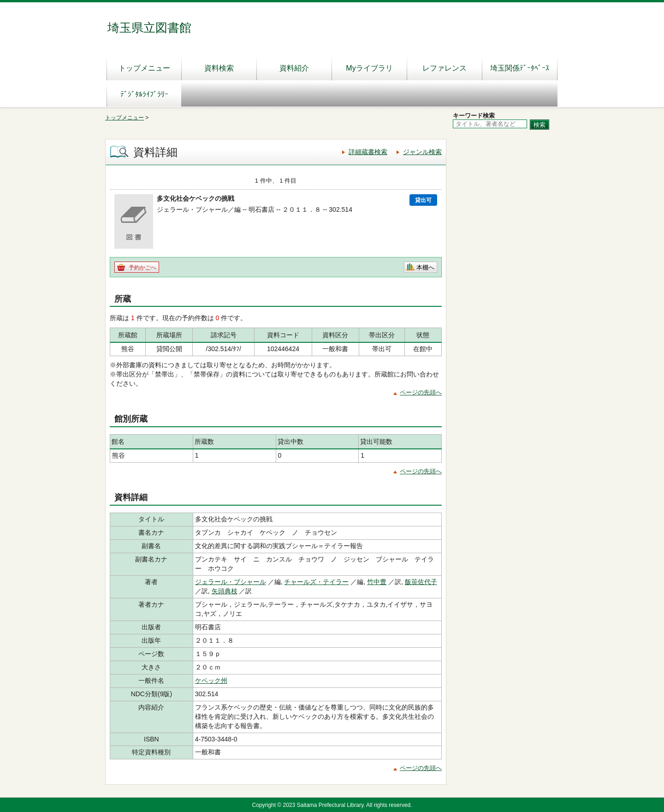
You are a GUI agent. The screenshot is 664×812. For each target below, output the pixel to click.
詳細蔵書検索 (368, 152)
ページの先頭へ (421, 392)
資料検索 (219, 68)
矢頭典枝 (225, 591)
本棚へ (425, 267)
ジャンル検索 (422, 152)
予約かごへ (142, 268)
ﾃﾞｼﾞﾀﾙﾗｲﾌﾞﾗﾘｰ (144, 94)
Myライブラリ (369, 68)
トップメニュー (144, 68)
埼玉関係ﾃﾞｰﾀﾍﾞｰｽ (520, 68)
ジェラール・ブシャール (231, 582)
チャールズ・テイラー (316, 582)
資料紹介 (294, 68)
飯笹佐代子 (421, 582)
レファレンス (445, 68)
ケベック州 (211, 681)
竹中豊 (377, 582)
